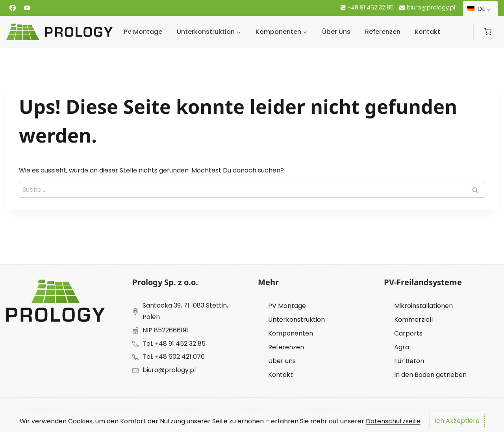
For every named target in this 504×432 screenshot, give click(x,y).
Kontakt (427, 32)
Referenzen (383, 32)
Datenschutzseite (393, 421)
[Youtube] (27, 8)
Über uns (336, 32)
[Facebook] (13, 8)
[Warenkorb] (488, 32)
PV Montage (143, 32)
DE (476, 9)
